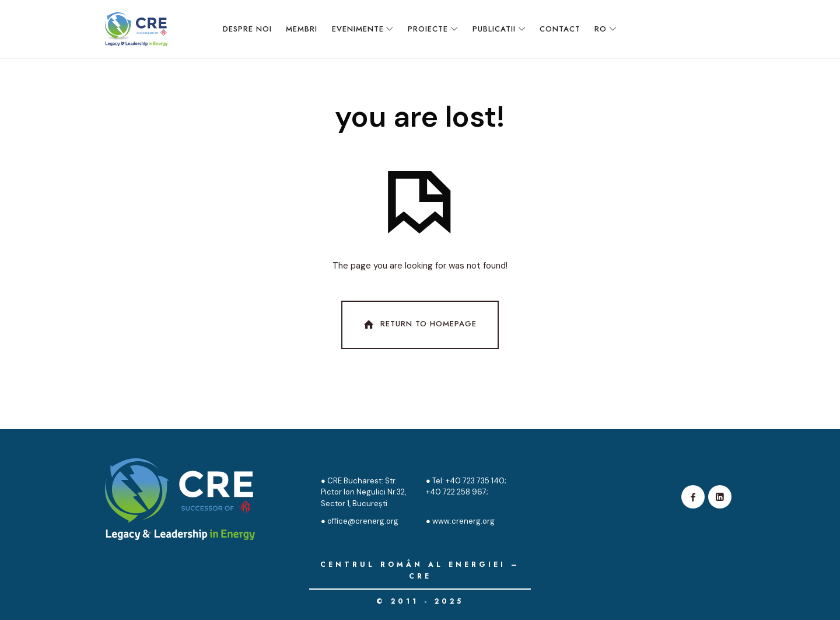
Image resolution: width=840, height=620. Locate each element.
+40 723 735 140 (474, 481)
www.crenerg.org (463, 521)
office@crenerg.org (363, 521)
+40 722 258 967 (456, 492)
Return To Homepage (419, 325)
